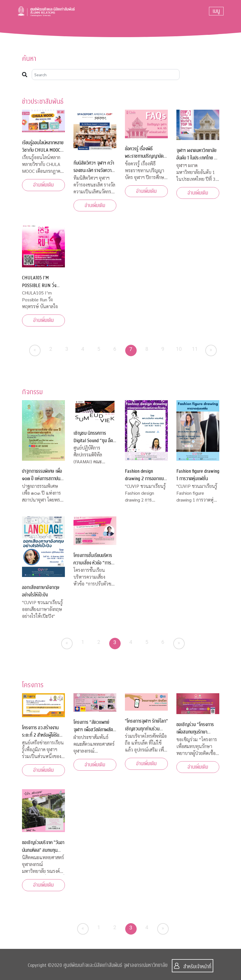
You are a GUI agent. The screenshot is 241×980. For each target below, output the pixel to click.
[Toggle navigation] (216, 11)
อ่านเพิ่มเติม (43, 185)
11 (195, 349)
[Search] (106, 75)
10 (179, 349)
